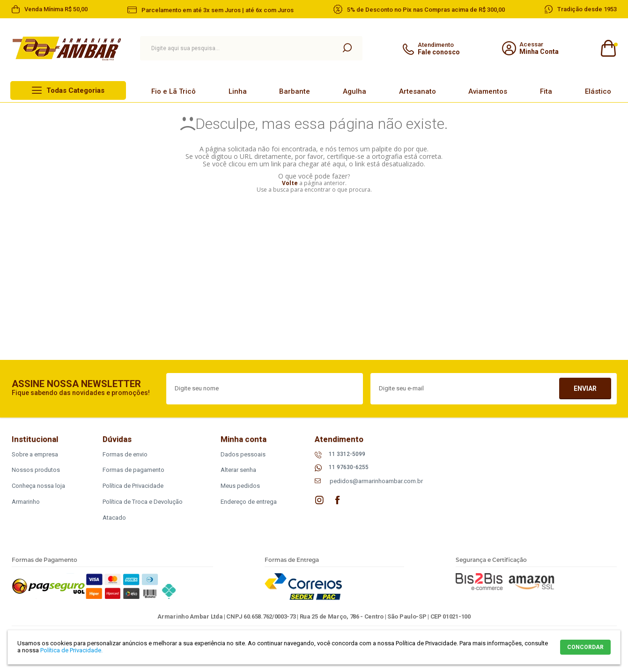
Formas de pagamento (133, 470)
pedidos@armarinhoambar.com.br (376, 481)
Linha (238, 91)
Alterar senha (238, 470)
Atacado (114, 518)
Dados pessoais (243, 454)
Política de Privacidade (133, 486)
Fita (546, 91)
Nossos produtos (36, 470)
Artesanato (417, 91)
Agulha (355, 91)
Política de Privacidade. (71, 650)
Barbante (295, 91)
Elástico (598, 91)
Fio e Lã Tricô (174, 91)
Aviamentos (488, 91)
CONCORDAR (585, 647)
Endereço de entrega (249, 502)
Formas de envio (125, 454)
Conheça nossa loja (38, 486)
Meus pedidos (240, 486)
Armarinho (26, 502)
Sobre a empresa (35, 454)
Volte (290, 183)
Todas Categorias (75, 90)
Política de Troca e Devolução (143, 502)
